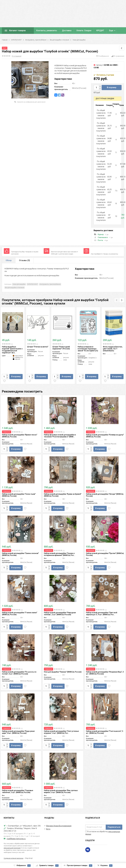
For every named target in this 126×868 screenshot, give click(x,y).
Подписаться (114, 827)
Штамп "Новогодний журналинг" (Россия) (61, 348)
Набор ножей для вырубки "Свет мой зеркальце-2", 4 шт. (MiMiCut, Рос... (102, 614)
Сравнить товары (47, 866)
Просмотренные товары (78, 866)
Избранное (22, 866)
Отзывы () (24, 260)
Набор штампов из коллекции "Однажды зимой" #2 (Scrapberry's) (88, 349)
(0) (7, 344)
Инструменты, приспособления (36, 40)
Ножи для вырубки (79, 40)
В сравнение (118, 56)
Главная (5, 40)
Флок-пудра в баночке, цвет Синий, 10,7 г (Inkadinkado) (113, 349)
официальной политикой (12, 848)
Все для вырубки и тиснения (59, 40)
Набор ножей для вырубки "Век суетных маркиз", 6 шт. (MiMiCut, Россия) (61, 791)
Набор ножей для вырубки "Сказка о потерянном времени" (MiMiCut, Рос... (60, 554)
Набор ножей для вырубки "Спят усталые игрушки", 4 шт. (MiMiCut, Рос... (61, 732)
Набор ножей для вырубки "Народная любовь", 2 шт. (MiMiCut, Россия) (60, 614)
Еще (111, 31)
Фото (48, 829)
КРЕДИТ (100, 31)
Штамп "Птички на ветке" (38, 347)
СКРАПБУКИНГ (16, 40)
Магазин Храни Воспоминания (59, 826)
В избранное (102, 56)
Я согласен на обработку (103, 833)
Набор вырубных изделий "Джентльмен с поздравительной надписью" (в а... (12, 350)
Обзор (9, 260)
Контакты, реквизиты (47, 31)
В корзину (112, 87)
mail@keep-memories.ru (16, 839)
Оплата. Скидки (84, 31)
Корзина (105, 866)
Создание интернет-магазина (13, 858)
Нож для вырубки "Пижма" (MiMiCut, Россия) (63, 672)
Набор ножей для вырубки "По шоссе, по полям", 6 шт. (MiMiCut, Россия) (19, 673)
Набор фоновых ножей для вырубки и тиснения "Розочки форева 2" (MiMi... (60, 436)
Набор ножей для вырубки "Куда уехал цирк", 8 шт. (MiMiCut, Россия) (18, 732)
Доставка (67, 31)
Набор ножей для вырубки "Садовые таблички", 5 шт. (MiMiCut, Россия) (18, 791)
